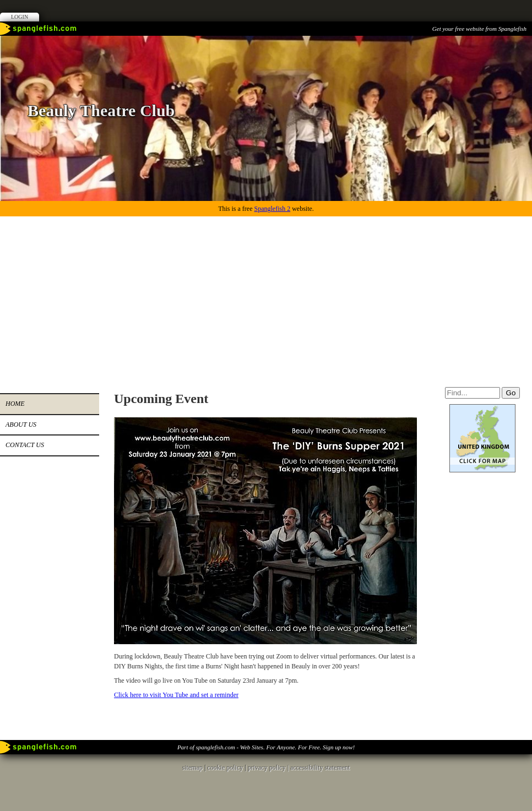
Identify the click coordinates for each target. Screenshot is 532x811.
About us (21, 424)
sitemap (192, 768)
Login (20, 17)
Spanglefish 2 (272, 209)
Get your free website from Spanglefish (479, 29)
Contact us (25, 445)
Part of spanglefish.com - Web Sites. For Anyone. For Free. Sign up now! (266, 747)
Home (15, 404)
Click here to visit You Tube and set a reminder (176, 695)
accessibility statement (320, 768)
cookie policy (225, 768)
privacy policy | (269, 768)
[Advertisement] (266, 299)
